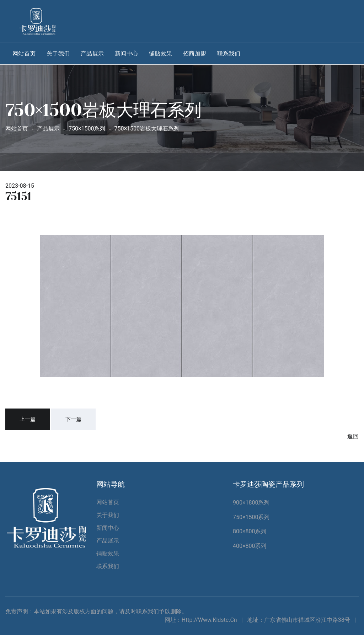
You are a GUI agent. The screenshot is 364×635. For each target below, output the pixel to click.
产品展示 (92, 54)
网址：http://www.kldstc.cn (201, 620)
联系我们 (229, 54)
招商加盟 (195, 54)
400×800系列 (250, 546)
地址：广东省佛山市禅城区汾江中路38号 (299, 620)
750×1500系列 (251, 517)
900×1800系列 (251, 503)
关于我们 (58, 54)
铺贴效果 (161, 54)
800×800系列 (250, 531)
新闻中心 (127, 54)
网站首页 (24, 54)
